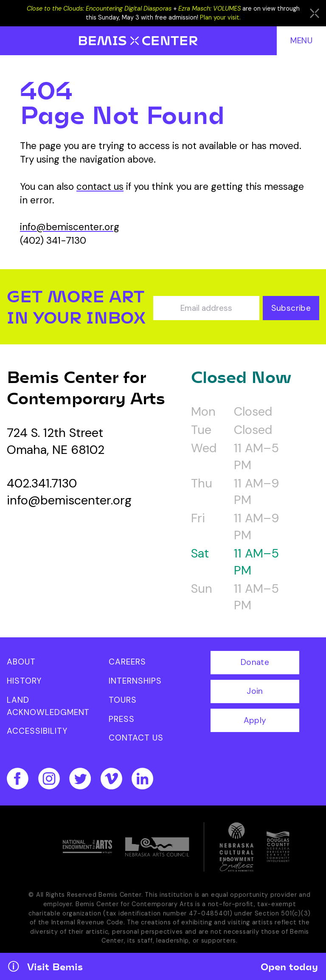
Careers (127, 662)
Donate (255, 662)
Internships (135, 681)
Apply (255, 720)
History (24, 681)
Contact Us (136, 738)
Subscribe (291, 308)
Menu (301, 41)
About (21, 662)
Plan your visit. (220, 17)
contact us (100, 187)
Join (255, 691)
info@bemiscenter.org (70, 227)
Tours (123, 700)
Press (122, 719)
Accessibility (37, 731)
